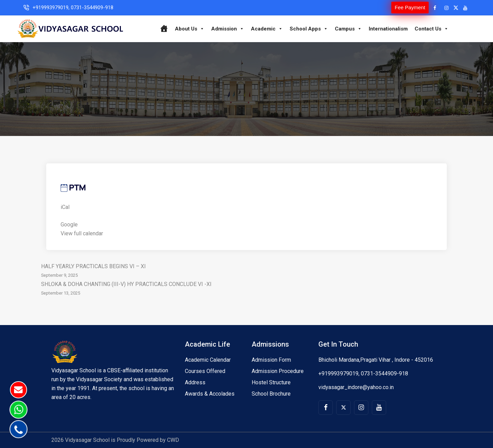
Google (69, 225)
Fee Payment (410, 7)
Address (195, 382)
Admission (228, 29)
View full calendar (82, 233)
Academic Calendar (208, 360)
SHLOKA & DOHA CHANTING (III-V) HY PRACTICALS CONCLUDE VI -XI (246, 289)
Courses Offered (205, 371)
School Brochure (271, 394)
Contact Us (432, 29)
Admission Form (271, 360)
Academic (267, 29)
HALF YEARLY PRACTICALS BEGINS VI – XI (246, 271)
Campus (348, 29)
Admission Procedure (278, 371)
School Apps (309, 29)
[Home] (164, 29)
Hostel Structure (271, 382)
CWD (173, 440)
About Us (190, 29)
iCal (65, 207)
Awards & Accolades (210, 394)
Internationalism (388, 29)
